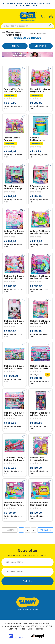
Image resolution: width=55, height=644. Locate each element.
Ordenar (41, 46)
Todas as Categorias (14, 33)
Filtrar (15, 46)
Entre (29, 15)
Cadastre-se (32, 19)
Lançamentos (38, 33)
